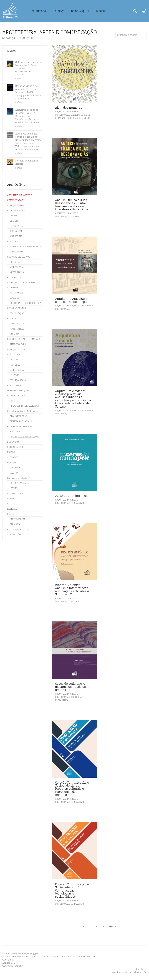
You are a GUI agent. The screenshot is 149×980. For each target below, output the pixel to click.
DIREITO (14, 401)
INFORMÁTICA (17, 324)
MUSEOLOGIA (17, 370)
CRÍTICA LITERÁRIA (20, 483)
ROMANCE (15, 468)
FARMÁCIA (15, 524)
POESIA (14, 462)
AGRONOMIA (16, 293)
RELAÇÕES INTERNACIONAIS (25, 406)
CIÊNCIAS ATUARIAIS (21, 421)
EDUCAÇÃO (13, 442)
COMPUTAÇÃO (17, 313)
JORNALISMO (83, 118)
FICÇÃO (11, 452)
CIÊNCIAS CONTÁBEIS (21, 426)
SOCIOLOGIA (16, 385)
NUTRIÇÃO (15, 534)
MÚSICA (75, 602)
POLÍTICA (14, 375)
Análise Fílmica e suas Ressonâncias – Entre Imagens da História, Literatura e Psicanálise (72, 205)
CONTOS (14, 457)
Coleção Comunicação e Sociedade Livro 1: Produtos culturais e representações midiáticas (72, 789)
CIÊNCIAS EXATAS (16, 308)
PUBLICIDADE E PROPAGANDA (25, 246)
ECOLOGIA (15, 298)
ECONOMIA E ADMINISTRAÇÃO (23, 411)
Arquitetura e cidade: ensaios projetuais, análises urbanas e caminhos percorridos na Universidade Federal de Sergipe (73, 399)
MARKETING (16, 236)
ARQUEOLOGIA (17, 349)
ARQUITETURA (62, 306)
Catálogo (59, 11)
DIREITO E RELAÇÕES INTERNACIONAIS (18, 393)
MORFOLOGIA (17, 267)
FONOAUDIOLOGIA (19, 529)
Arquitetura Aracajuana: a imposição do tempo (72, 300)
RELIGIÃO (12, 509)
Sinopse (101, 11)
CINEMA (75, 217)
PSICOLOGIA (13, 504)
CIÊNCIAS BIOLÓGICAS (19, 257)
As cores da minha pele (72, 496)
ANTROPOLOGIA (18, 344)
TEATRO (14, 473)
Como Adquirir (80, 11)
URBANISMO (16, 252)
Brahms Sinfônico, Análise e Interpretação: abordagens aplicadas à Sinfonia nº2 (72, 590)
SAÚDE (11, 514)
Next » (112, 926)
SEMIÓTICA (15, 498)
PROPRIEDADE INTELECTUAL (25, 437)
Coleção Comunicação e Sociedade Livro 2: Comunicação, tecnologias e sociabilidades (72, 890)
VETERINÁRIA (17, 272)
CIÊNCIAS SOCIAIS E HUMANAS (24, 339)
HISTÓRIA (71, 118)
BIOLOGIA (15, 262)
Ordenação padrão (131, 35)
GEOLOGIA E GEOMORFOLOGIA (25, 303)
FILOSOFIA (15, 354)
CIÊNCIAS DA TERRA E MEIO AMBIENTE (22, 285)
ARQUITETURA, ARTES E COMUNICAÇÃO (67, 113)
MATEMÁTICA (17, 329)
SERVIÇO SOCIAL (18, 380)
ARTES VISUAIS (18, 210)
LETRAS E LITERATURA (19, 478)
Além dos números (69, 108)
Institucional (39, 11)
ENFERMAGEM (17, 519)
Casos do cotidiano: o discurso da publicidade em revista (72, 687)
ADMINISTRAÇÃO (19, 416)
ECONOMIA (15, 431)
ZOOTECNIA (16, 277)
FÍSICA (13, 318)
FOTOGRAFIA (16, 226)
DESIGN (14, 221)
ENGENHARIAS (15, 447)
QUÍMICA (14, 334)
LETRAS (14, 488)
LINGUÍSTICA (16, 493)
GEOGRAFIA (16, 360)
